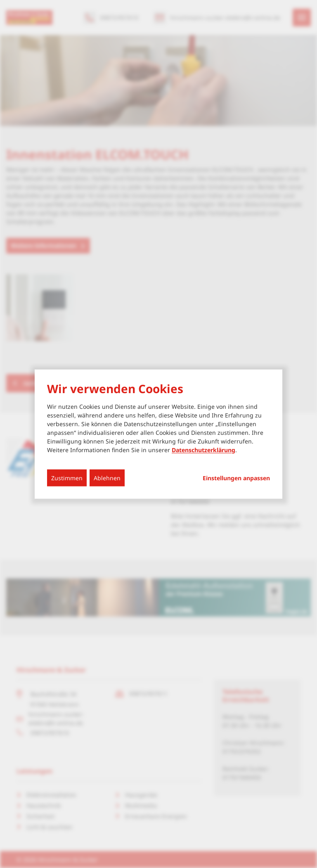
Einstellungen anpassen (236, 478)
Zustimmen (67, 478)
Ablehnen (107, 478)
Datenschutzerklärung (203, 449)
